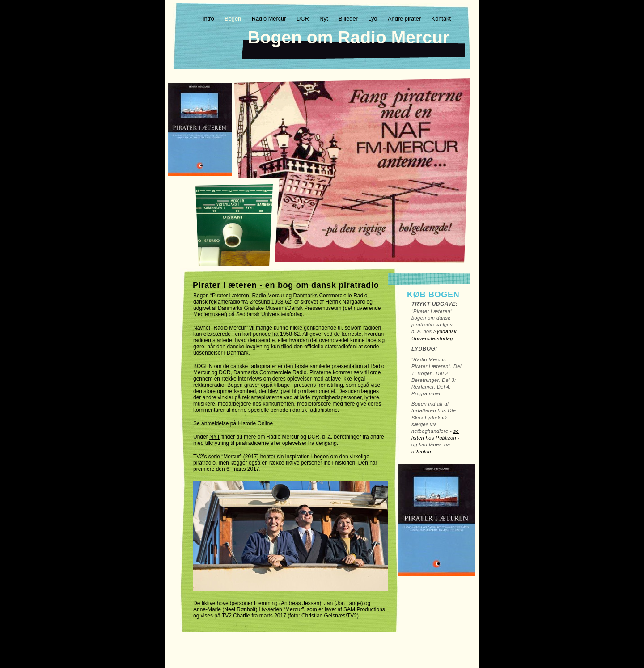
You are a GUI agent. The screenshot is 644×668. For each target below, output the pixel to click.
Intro (209, 19)
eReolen (421, 452)
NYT (215, 437)
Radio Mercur (270, 19)
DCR (303, 19)
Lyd (373, 19)
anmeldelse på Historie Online (237, 423)
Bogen (234, 19)
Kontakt (441, 19)
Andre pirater (405, 19)
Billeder (349, 19)
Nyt (324, 19)
